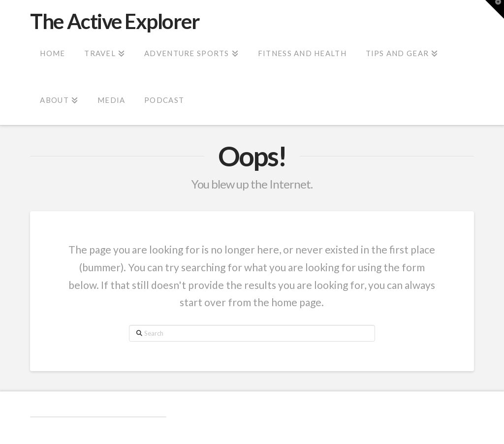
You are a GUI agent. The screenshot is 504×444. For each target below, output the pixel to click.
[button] (495, 9)
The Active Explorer (115, 21)
